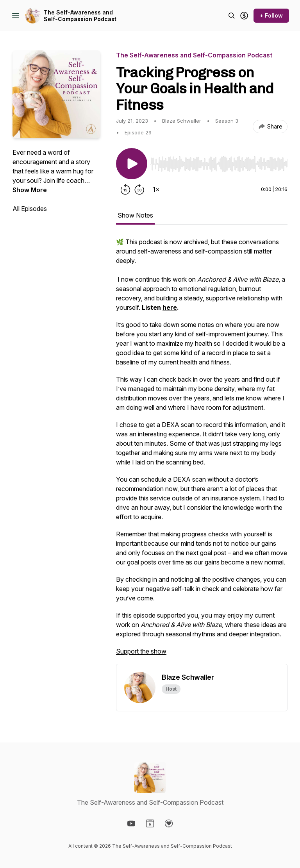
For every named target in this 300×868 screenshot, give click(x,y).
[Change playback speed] (156, 189)
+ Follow (271, 15)
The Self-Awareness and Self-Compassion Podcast (80, 16)
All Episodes (30, 209)
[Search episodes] (232, 16)
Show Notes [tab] (135, 215)
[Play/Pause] (132, 164)
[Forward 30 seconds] (139, 189)
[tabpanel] (202, 450)
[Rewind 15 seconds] (125, 189)
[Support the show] (244, 16)
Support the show (141, 651)
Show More (30, 190)
